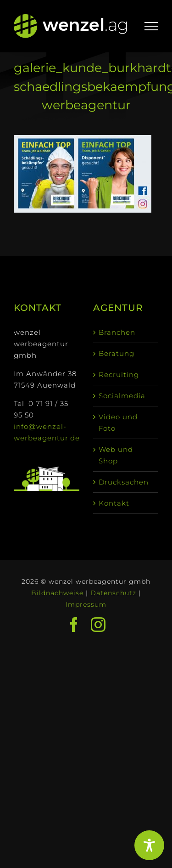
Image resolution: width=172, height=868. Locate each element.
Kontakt (114, 503)
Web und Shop (116, 455)
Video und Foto (118, 423)
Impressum (86, 604)
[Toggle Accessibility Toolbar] (149, 845)
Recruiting (119, 375)
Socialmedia (122, 396)
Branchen (117, 332)
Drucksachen (124, 482)
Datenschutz (113, 593)
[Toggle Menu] (152, 26)
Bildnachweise (57, 593)
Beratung (117, 353)
